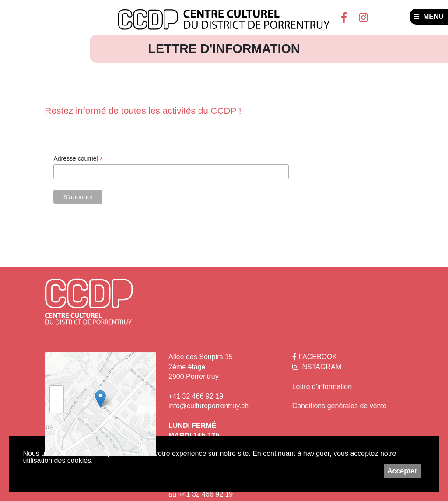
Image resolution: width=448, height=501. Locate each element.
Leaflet (146, 410)
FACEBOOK (315, 357)
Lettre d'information (322, 387)
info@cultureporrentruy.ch (208, 406)
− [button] (57, 406)
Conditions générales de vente (339, 406)
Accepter (402, 471)
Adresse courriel (78, 159)
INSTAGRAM (317, 367)
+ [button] (57, 393)
